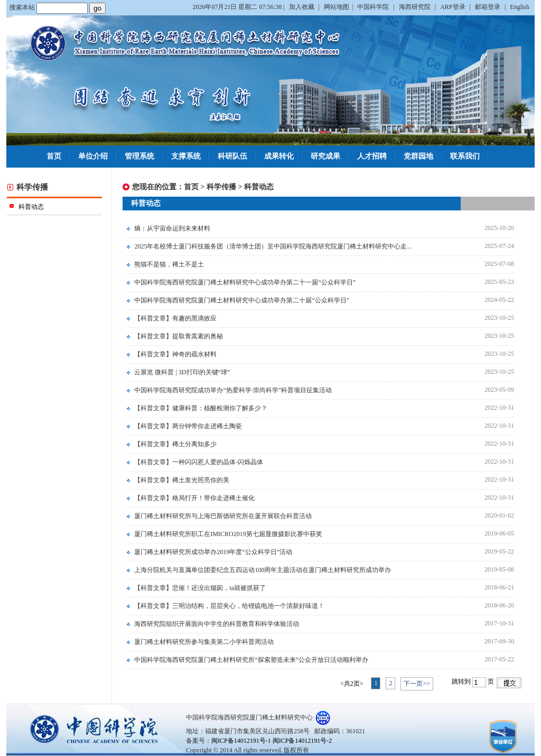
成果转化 (279, 156)
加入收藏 (302, 7)
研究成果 (325, 156)
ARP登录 (453, 7)
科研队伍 (232, 156)
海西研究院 (416, 7)
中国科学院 (374, 7)
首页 (54, 156)
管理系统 (139, 156)
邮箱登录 (488, 7)
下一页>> (417, 684)
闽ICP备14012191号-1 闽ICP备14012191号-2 (272, 741)
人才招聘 (372, 156)
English (520, 7)
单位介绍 (93, 156)
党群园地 (418, 156)
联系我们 (465, 156)
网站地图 (337, 7)
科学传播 (221, 187)
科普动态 (259, 187)
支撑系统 (186, 156)
